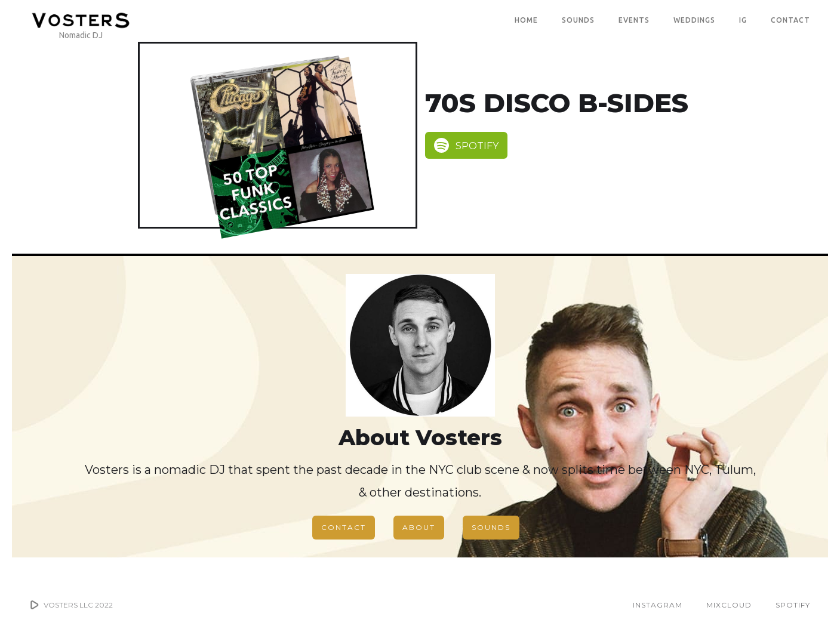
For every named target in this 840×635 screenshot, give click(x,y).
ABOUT (419, 527)
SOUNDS (578, 20)
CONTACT (790, 20)
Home (526, 20)
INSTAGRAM (658, 605)
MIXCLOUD (729, 605)
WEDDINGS (694, 20)
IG (743, 20)
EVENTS (634, 20)
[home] (81, 20)
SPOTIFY (793, 605)
